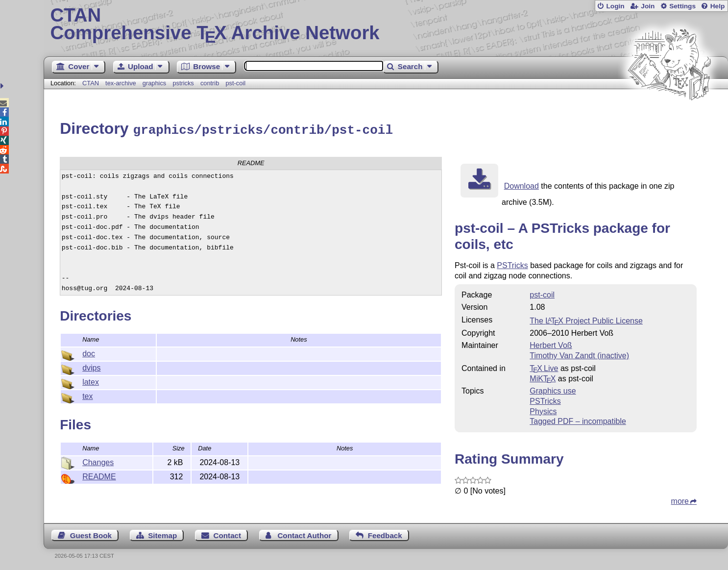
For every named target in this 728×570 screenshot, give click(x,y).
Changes (98, 461)
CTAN (91, 83)
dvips (91, 366)
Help (718, 6)
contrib (210, 83)
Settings (682, 6)
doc (89, 352)
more (680, 500)
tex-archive (121, 83)
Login (615, 6)
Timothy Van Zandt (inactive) (579, 354)
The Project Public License (586, 319)
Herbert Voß (551, 344)
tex (87, 395)
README (99, 475)
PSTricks (512, 264)
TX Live (544, 367)
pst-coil (235, 83)
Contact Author (304, 534)
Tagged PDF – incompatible (578, 420)
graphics (154, 83)
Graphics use (553, 389)
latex (91, 381)
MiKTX (543, 377)
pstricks (183, 83)
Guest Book (91, 534)
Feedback (385, 534)
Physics (543, 410)
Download (522, 185)
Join (648, 6)
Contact (228, 534)
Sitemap (162, 534)
